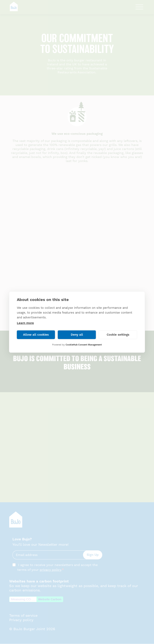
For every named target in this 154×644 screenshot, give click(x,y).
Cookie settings (118, 335)
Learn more (25, 323)
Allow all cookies (36, 335)
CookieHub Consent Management (84, 345)
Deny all (77, 335)
